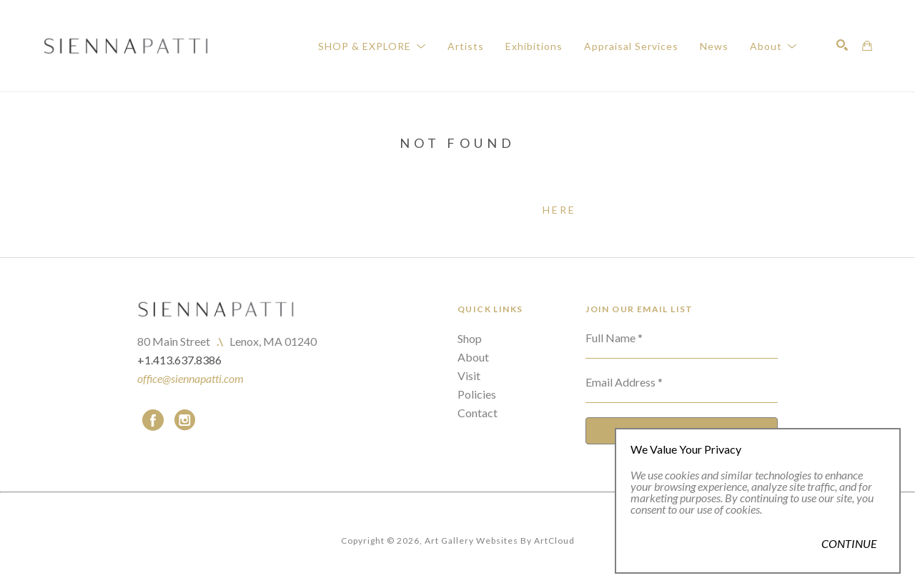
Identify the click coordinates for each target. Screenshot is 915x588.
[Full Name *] (682, 344)
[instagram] (184, 420)
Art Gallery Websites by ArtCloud (500, 540)
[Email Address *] (682, 388)
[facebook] (153, 420)
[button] (372, 46)
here (560, 210)
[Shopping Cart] (867, 46)
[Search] (842, 45)
